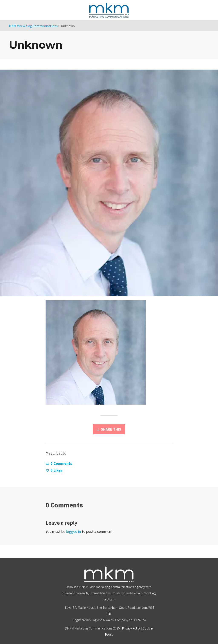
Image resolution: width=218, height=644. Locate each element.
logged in (73, 531)
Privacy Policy (131, 628)
